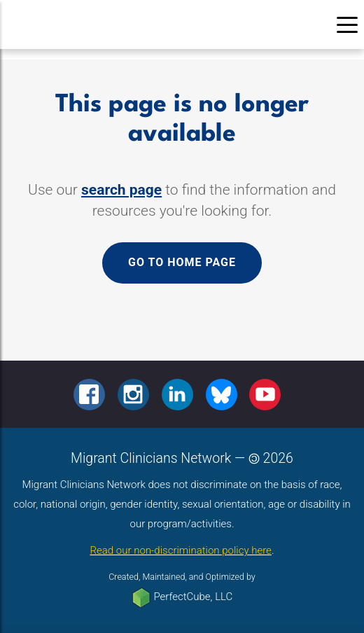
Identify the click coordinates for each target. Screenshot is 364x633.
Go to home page (182, 262)
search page (121, 190)
